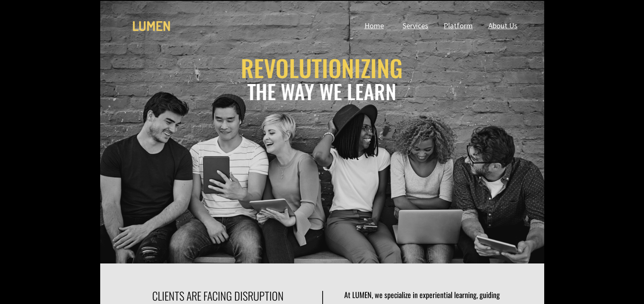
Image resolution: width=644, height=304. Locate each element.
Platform (458, 26)
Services (415, 26)
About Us (503, 26)
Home (374, 26)
